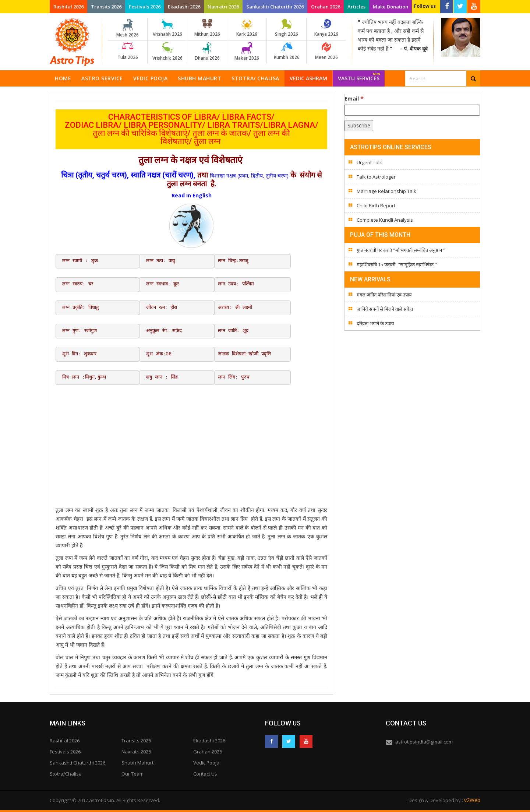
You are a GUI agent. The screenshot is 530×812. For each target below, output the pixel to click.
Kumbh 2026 (287, 51)
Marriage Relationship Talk (386, 191)
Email (354, 98)
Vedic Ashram (308, 78)
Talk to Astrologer (376, 177)
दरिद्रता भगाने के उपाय (375, 323)
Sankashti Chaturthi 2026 (275, 7)
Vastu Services (359, 76)
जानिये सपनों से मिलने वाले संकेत (385, 309)
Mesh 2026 (128, 28)
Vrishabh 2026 (167, 28)
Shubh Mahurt (199, 78)
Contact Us (205, 774)
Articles (356, 7)
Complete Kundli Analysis (385, 220)
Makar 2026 (247, 52)
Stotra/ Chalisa (255, 78)
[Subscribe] (359, 126)
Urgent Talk (369, 162)
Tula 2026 (128, 51)
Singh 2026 (287, 28)
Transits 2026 (106, 7)
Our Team (132, 774)
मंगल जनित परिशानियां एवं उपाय (384, 295)
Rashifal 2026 (68, 7)
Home (63, 78)
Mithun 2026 (207, 28)
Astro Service (102, 78)
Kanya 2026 (326, 28)
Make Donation (391, 7)
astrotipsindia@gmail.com (424, 742)
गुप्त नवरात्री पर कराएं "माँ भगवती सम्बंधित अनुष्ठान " (401, 250)
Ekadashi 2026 (184, 7)
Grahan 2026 (326, 7)
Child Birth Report (376, 205)
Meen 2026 (326, 51)
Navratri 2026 (223, 7)
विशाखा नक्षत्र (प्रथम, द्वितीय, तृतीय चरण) (249, 175)
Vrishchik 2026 (167, 52)
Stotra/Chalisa (66, 774)
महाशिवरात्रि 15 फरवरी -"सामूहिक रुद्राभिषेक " (397, 264)
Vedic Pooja (151, 78)
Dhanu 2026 (207, 52)
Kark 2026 (247, 28)
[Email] (412, 110)
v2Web (472, 800)
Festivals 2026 (145, 7)
